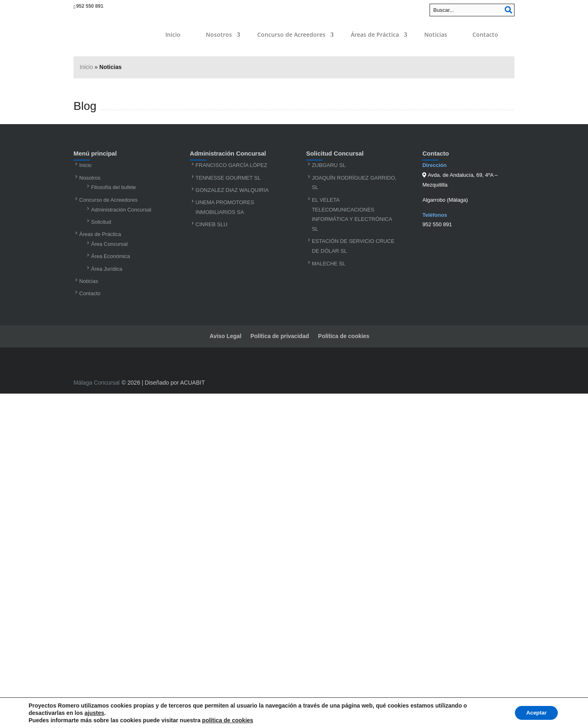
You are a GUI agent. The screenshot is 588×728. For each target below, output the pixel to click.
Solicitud (101, 222)
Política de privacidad (280, 336)
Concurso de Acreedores (291, 35)
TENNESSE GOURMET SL (228, 178)
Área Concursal (109, 244)
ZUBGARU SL (329, 165)
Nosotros (219, 35)
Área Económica (110, 256)
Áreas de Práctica (375, 35)
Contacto (485, 35)
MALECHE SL (329, 264)
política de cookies (228, 720)
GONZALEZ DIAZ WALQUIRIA (232, 190)
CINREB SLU (212, 224)
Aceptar (535, 713)
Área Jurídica (107, 269)
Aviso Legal (225, 336)
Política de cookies (344, 336)
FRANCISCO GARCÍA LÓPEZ (232, 165)
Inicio (173, 35)
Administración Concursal (121, 210)
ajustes (94, 713)
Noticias (436, 35)
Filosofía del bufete (114, 187)
